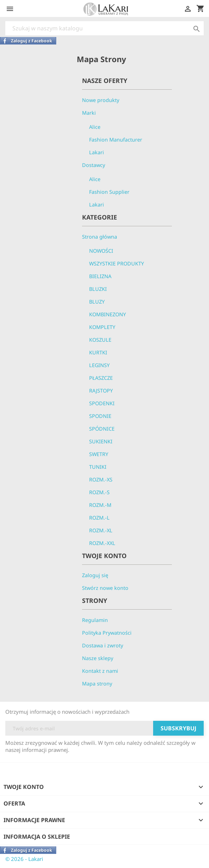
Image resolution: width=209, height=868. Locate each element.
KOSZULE (100, 340)
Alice (95, 127)
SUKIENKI (101, 441)
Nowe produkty (101, 100)
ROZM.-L (99, 518)
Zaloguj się (95, 575)
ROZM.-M (100, 505)
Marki (89, 113)
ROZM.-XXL (102, 543)
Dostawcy (94, 165)
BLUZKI (98, 289)
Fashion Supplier (109, 192)
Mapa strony (97, 684)
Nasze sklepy (98, 658)
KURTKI (98, 352)
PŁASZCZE (101, 378)
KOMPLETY (102, 327)
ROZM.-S (99, 492)
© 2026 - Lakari (24, 859)
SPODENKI (102, 403)
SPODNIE (100, 416)
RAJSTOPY (101, 391)
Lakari (97, 152)
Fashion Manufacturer (116, 140)
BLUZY (97, 302)
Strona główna (100, 237)
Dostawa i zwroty (103, 645)
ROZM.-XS (101, 480)
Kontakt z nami (100, 671)
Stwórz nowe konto (105, 588)
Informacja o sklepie (37, 837)
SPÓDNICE (102, 429)
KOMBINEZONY (108, 314)
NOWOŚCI (101, 251)
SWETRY (99, 454)
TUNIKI (98, 467)
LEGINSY (99, 365)
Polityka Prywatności (107, 633)
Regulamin (95, 620)
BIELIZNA (100, 276)
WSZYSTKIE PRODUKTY (117, 264)
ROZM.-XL (101, 530)
